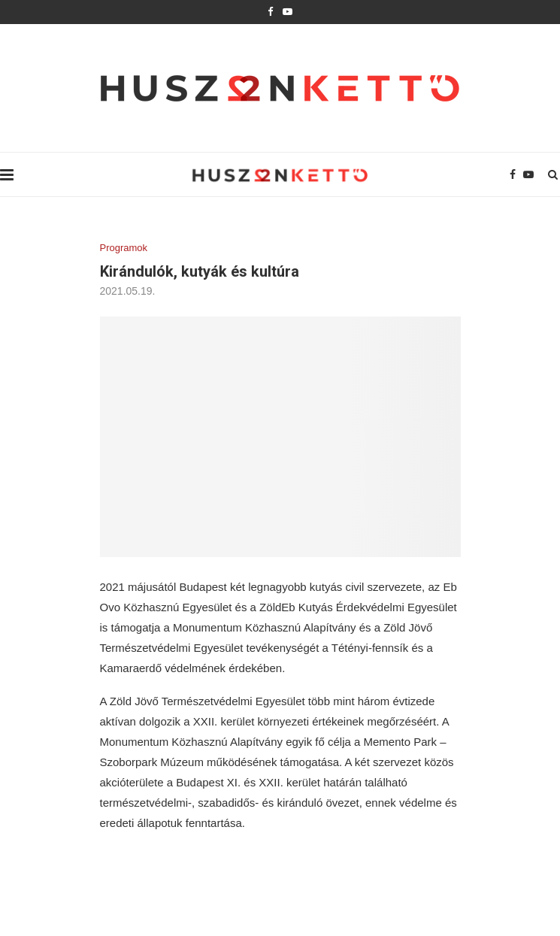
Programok (124, 248)
